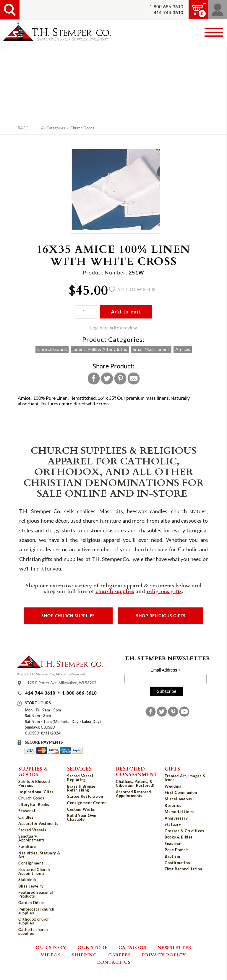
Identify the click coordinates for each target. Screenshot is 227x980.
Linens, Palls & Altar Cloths (100, 349)
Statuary (173, 824)
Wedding (173, 786)
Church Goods (82, 128)
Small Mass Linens (151, 349)
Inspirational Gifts (36, 792)
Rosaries (173, 805)
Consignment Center (87, 803)
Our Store (93, 947)
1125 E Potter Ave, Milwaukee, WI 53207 (61, 683)
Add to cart (126, 312)
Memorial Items (180, 812)
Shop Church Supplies (68, 616)
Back (23, 128)
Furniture (27, 846)
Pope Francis (177, 850)
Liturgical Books (34, 805)
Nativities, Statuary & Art (39, 855)
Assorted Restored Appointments (133, 794)
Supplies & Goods (33, 771)
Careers (120, 955)
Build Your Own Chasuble (82, 817)
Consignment (31, 863)
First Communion (181, 792)
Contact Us (114, 962)
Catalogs (133, 947)
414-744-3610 (40, 693)
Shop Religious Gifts (161, 616)
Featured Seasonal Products (36, 894)
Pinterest (120, 378)
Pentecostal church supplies (36, 911)
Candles (26, 817)
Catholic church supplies (33, 931)
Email (134, 378)
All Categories (53, 128)
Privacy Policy (164, 955)
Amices (183, 349)
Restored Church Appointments (34, 871)
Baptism (172, 856)
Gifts (172, 768)
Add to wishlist (134, 290)
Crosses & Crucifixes (184, 831)
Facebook (94, 378)
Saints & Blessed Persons (34, 783)
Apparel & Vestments (38, 823)
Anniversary (176, 818)
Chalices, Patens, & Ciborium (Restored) (135, 783)
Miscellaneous (178, 799)
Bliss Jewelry (31, 886)
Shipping (85, 955)
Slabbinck (27, 880)
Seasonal (27, 811)
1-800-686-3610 (166, 7)
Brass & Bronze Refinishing (81, 788)
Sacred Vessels (32, 830)
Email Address (166, 670)
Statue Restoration (85, 796)
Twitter (107, 378)
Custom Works (81, 809)
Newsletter (175, 947)
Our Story (51, 947)
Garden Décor (31, 903)
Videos (51, 955)
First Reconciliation (183, 869)
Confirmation (177, 863)
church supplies (115, 591)
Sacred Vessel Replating (80, 778)
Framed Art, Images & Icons (185, 778)
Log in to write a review (113, 328)
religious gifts (164, 591)
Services (79, 768)
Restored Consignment (137, 771)
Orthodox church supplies (34, 921)
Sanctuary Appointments (32, 838)
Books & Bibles (179, 837)
